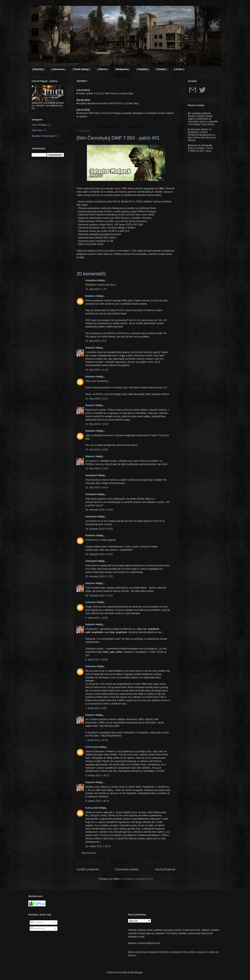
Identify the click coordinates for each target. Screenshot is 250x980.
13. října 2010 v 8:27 (96, 341)
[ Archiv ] (179, 69)
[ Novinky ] (38, 69)
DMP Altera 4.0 (96, 113)
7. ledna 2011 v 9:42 (96, 708)
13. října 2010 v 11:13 (97, 370)
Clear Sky (37, 130)
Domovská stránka (127, 869)
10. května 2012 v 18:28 (98, 846)
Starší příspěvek (165, 869)
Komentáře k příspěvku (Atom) (137, 879)
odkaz (208, 151)
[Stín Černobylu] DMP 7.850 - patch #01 (118, 138)
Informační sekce (197, 122)
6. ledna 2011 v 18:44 (97, 660)
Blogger (139, 972)
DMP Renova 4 (113, 93)
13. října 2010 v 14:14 (97, 487)
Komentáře (38, 928)
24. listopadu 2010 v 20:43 (99, 510)
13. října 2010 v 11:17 (97, 399)
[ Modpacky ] (122, 69)
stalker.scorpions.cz (199, 952)
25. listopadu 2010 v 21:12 (99, 596)
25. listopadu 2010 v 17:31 (99, 576)
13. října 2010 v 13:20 (97, 450)
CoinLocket (92, 747)
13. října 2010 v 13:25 (97, 469)
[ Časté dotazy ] (81, 69)
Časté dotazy (208, 124)
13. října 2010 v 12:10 (97, 424)
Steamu (132, 955)
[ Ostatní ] (161, 69)
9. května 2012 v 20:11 (97, 801)
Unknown (91, 602)
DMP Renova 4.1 (117, 103)
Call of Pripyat (39, 125)
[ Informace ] (58, 69)
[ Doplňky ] (143, 69)
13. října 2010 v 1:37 (96, 289)
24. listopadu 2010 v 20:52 (99, 529)
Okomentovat (88, 853)
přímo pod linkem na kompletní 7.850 (117, 251)
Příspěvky (37, 922)
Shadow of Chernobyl (43, 136)
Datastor (90, 348)
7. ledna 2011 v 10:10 (97, 740)
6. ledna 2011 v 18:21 (97, 618)
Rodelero (90, 296)
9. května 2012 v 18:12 (97, 775)
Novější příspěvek (88, 869)
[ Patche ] (103, 69)
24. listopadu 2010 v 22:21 (99, 554)
